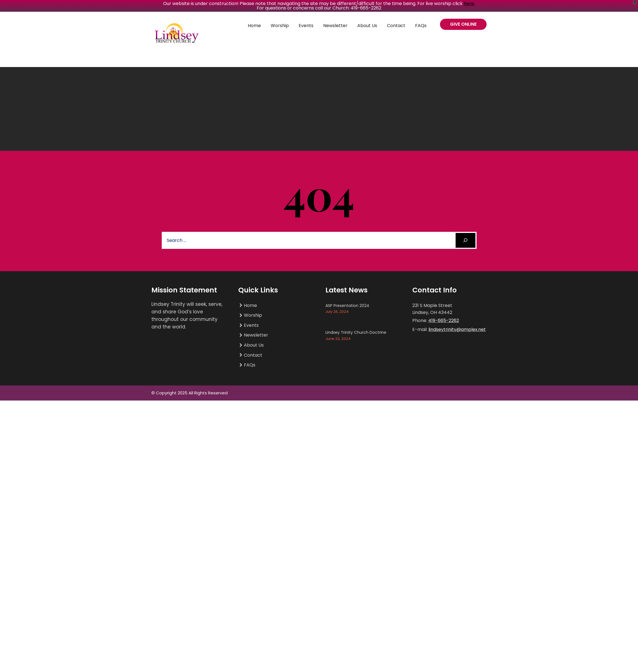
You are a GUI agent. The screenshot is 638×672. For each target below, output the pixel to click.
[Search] (466, 240)
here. (469, 3)
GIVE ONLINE (463, 24)
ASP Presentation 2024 (347, 306)
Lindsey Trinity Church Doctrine (356, 332)
